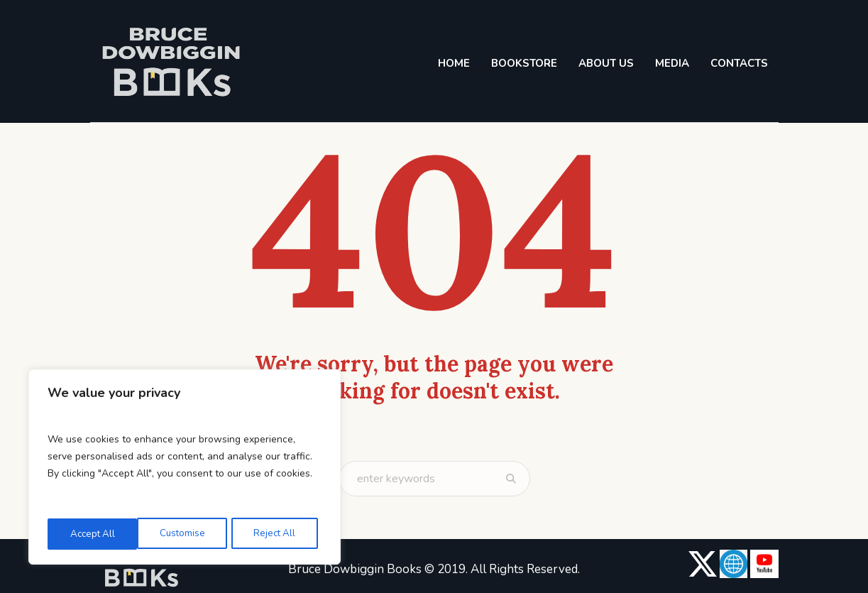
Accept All (277, 534)
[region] (185, 469)
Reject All (184, 534)
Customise (92, 534)
